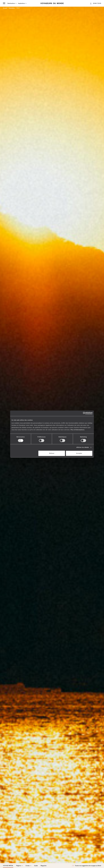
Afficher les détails (83, 447)
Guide (36, 865)
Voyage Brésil (8, 865)
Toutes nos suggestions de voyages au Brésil (86, 866)
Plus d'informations (77, 430)
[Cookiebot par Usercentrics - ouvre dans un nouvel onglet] (84, 413)
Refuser (52, 453)
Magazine (44, 865)
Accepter (79, 453)
